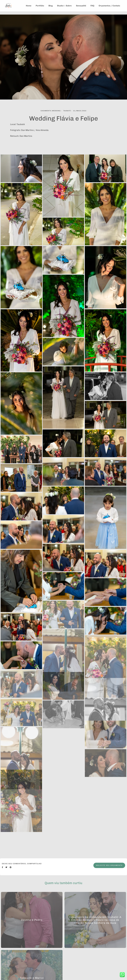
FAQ (92, 6)
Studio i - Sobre (64, 6)
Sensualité (81, 6)
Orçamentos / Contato (109, 6)
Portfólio (40, 6)
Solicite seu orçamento (109, 865)
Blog (51, 6)
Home (29, 6)
